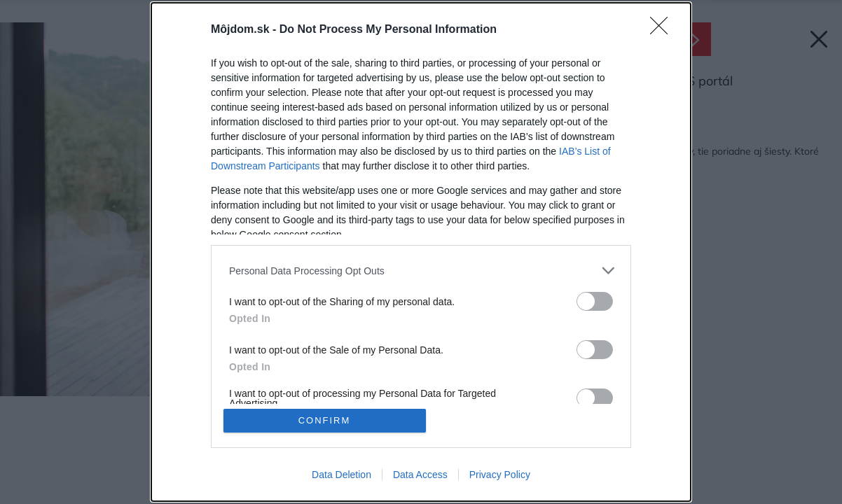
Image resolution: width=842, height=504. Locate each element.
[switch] (595, 301)
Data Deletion (341, 475)
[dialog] (421, 252)
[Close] (663, 30)
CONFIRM (325, 420)
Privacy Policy (500, 475)
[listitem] (421, 271)
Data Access (420, 475)
